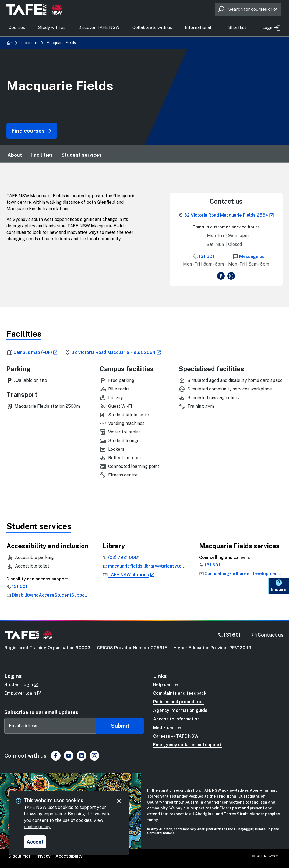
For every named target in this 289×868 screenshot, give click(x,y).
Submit (120, 726)
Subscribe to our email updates (41, 712)
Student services (82, 155)
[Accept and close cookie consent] (35, 842)
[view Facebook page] (221, 277)
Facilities (42, 155)
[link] (33, 353)
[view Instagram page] (231, 277)
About (15, 155)
